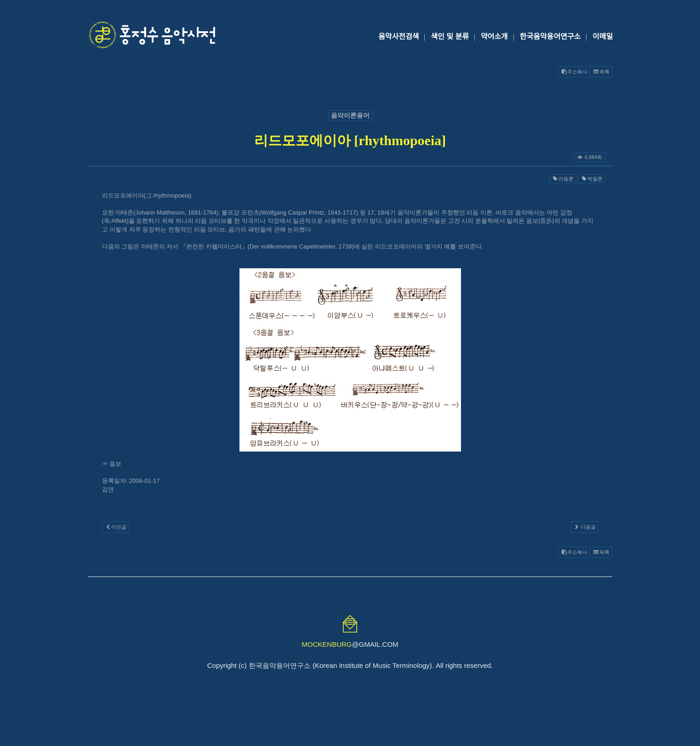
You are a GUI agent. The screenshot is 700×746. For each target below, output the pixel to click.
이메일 (603, 37)
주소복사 (574, 72)
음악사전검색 (398, 37)
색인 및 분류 (450, 37)
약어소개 (494, 37)
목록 (601, 72)
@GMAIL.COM (350, 644)
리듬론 (563, 179)
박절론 (591, 179)
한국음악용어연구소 (550, 37)
